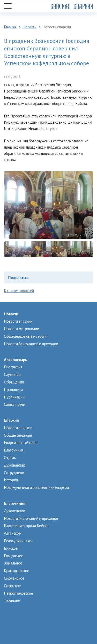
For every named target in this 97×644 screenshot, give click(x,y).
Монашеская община (22, 608)
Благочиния (14, 450)
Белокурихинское (18, 541)
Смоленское (14, 578)
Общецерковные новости (25, 336)
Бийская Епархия (72, 7)
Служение (12, 375)
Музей (9, 620)
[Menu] (8, 6)
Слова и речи (14, 404)
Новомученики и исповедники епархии (36, 488)
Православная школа (21, 614)
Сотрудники (14, 473)
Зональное (13, 563)
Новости (14, 314)
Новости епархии (18, 321)
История (11, 480)
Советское (12, 586)
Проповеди (13, 390)
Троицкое (12, 601)
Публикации (14, 397)
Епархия (14, 421)
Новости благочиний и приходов (31, 344)
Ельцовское (13, 556)
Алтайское (12, 533)
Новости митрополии (21, 329)
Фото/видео (14, 626)
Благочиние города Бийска (26, 526)
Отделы (10, 458)
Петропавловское (18, 593)
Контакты (12, 633)
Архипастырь (18, 360)
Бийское (11, 548)
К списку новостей (19, 291)
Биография (13, 367)
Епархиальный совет (21, 443)
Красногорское (16, 571)
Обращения (14, 382)
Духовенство (14, 465)
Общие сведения (18, 435)
